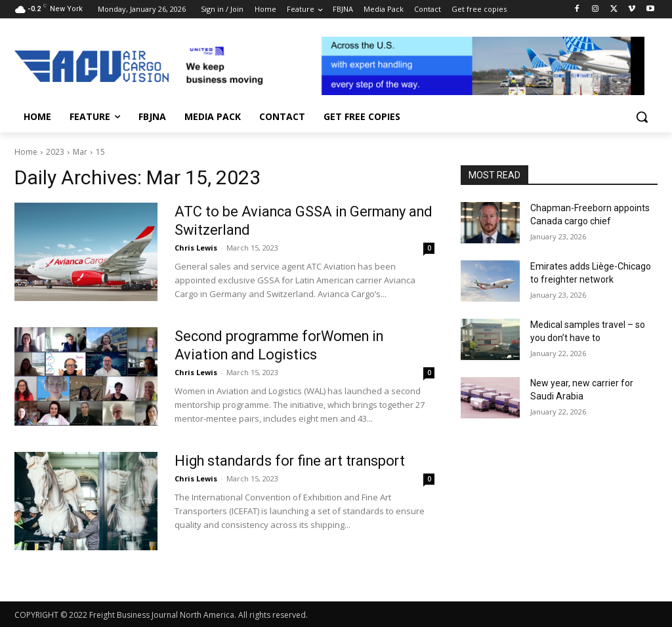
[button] (642, 117)
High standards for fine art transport (294, 461)
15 (100, 152)
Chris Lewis (196, 248)
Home (26, 152)
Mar (80, 152)
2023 (55, 152)
